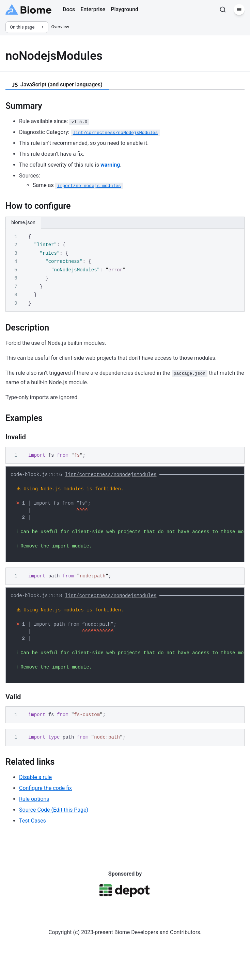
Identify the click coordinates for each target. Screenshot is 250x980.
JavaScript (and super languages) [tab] (57, 85)
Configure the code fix (45, 804)
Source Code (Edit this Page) (54, 826)
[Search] (223, 10)
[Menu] (239, 10)
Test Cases (33, 837)
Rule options (34, 815)
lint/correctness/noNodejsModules (111, 475)
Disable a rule (35, 793)
